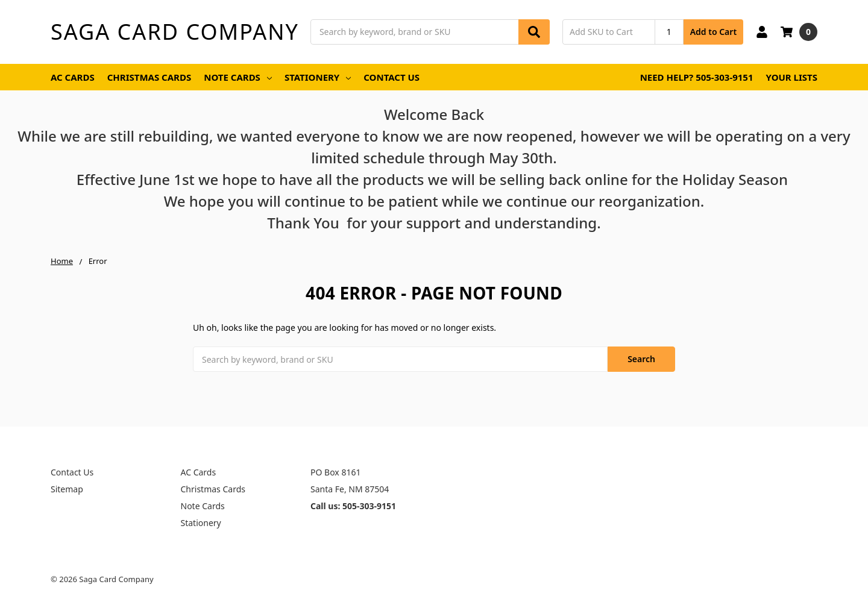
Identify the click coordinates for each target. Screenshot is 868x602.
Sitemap (67, 489)
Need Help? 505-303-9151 (697, 77)
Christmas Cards (149, 77)
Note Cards (238, 77)
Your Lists (792, 77)
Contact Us (392, 77)
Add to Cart (713, 32)
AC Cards (73, 77)
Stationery (318, 77)
